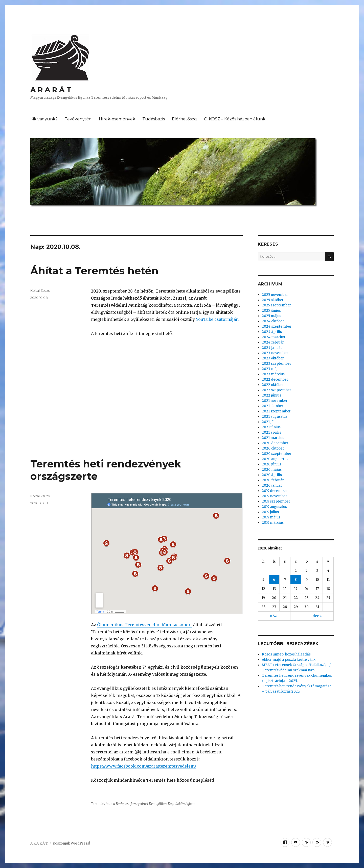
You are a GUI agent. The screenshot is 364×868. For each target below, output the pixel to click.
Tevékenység (78, 119)
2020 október (273, 448)
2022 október (273, 385)
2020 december (275, 443)
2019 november (275, 496)
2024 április (272, 332)
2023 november (275, 353)
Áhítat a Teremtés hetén (94, 271)
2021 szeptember (276, 411)
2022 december (275, 379)
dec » (317, 616)
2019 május (271, 517)
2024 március (273, 337)
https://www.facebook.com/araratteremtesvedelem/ (144, 766)
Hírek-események (117, 119)
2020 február (273, 480)
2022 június (271, 395)
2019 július (270, 512)
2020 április (272, 475)
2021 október (273, 406)
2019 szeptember (276, 501)
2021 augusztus (275, 417)
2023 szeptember (277, 364)
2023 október (273, 358)
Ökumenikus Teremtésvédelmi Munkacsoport (145, 625)
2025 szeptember (276, 305)
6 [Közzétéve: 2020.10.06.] (274, 580)
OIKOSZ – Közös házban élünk (235, 119)
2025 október (273, 300)
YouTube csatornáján (217, 319)
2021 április (271, 432)
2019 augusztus (274, 507)
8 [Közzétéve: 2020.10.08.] (296, 580)
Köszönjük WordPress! (71, 843)
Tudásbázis (154, 119)
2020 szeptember (277, 454)
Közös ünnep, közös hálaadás (286, 654)
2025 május (271, 316)
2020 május (272, 470)
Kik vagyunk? (44, 119)
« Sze (274, 616)
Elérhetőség (184, 119)
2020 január (272, 485)
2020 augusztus (275, 459)
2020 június (272, 464)
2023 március (273, 374)
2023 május (272, 369)
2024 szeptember (277, 326)
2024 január (272, 348)
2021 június (271, 427)
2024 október (273, 321)
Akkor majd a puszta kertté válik (289, 660)
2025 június (271, 311)
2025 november (275, 295)
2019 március (273, 523)
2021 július (271, 422)
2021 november (275, 401)
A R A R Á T (51, 90)
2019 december (275, 491)
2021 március (273, 438)
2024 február (273, 342)
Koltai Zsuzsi (40, 291)
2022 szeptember (277, 390)
